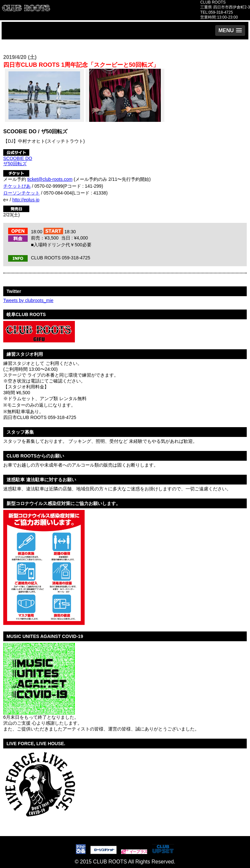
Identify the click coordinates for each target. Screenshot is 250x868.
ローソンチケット (21, 193)
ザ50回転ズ (15, 164)
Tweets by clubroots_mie (28, 300)
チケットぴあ (17, 186)
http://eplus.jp (26, 200)
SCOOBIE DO (18, 158)
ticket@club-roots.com (50, 179)
